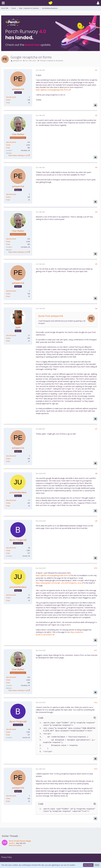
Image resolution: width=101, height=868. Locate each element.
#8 (96, 473)
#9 (96, 521)
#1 (96, 70)
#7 (96, 429)
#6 (96, 308)
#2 (96, 115)
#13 (96, 769)
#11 (96, 650)
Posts (8, 103)
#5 (96, 264)
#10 (96, 568)
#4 (96, 212)
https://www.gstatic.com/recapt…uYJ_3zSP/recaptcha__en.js (59, 583)
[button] (3, 3)
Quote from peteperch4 (50, 316)
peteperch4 (17, 61)
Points (8, 100)
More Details (88, 865)
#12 (96, 703)
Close (97, 865)
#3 (96, 167)
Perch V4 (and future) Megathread (22, 841)
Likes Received (11, 97)
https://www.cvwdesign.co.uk (18, 155)
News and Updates (15, 845)
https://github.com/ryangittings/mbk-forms (52, 90)
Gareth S (12, 843)
